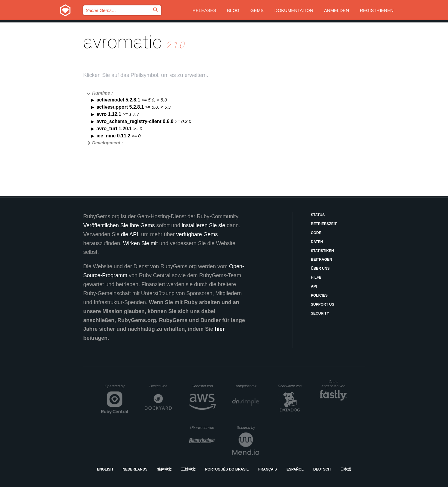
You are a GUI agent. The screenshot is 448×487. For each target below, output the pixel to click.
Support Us (323, 304)
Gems (257, 10)
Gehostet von (203, 386)
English (105, 469)
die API (130, 234)
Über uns (320, 268)
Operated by (116, 388)
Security (320, 313)
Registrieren (377, 10)
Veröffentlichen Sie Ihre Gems (119, 225)
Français (268, 469)
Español (295, 469)
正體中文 (188, 469)
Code (316, 233)
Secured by (248, 428)
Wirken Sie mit (140, 243)
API (314, 286)
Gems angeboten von (334, 384)
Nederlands (135, 469)
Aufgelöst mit (247, 386)
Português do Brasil (227, 469)
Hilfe (316, 277)
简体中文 (164, 469)
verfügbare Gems (197, 234)
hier (220, 329)
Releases (204, 10)
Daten (317, 242)
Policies (319, 295)
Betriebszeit (324, 224)
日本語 (346, 469)
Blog (233, 10)
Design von (161, 386)
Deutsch (322, 469)
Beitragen (321, 260)
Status (318, 215)
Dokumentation (294, 10)
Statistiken (322, 251)
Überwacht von (290, 386)
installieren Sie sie (203, 225)
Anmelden (336, 10)
